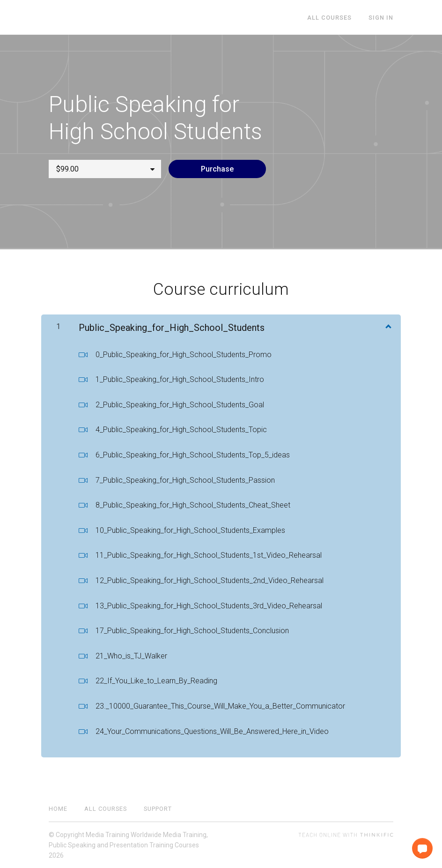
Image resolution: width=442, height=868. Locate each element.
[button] (422, 848)
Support (158, 809)
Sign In (381, 18)
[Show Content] (388, 326)
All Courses (329, 18)
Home (58, 809)
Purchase (217, 169)
